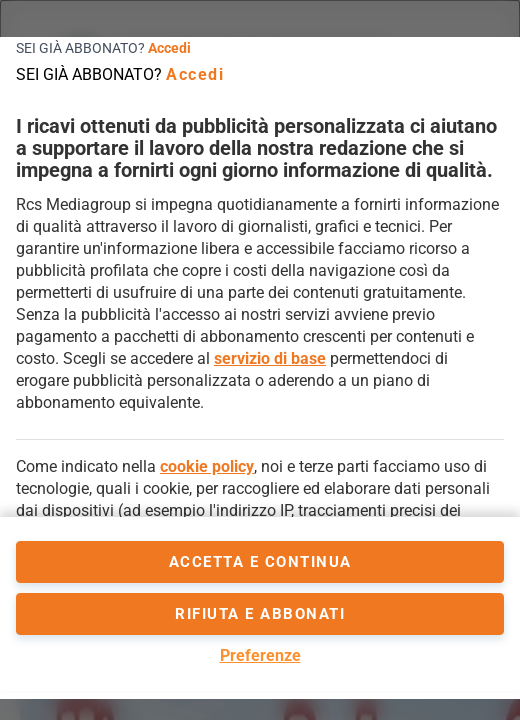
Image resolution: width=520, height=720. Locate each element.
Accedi (169, 48)
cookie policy (207, 466)
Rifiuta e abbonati (260, 614)
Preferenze (260, 655)
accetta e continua (260, 562)
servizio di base (270, 358)
